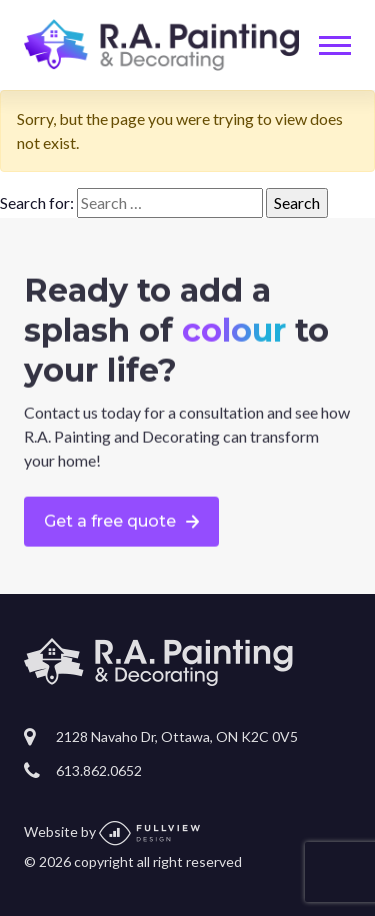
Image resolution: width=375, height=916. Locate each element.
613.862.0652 (99, 770)
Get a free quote (110, 521)
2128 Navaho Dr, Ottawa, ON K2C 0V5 (177, 736)
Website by (112, 831)
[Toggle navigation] (335, 45)
